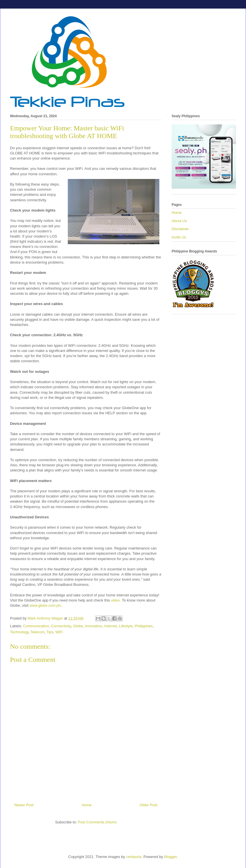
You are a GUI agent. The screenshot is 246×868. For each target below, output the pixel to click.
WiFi (59, 632)
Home (87, 805)
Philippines (144, 626)
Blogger (170, 857)
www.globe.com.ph (45, 605)
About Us (179, 221)
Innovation (94, 626)
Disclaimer (180, 229)
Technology (19, 632)
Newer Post (24, 805)
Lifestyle (126, 626)
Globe (78, 626)
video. (116, 600)
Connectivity (61, 626)
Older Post (149, 805)
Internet (110, 626)
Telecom (37, 632)
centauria (134, 857)
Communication (36, 626)
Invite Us (179, 237)
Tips (50, 632)
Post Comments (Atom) (97, 822)
